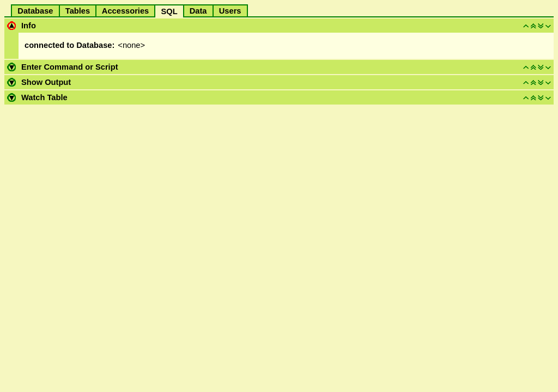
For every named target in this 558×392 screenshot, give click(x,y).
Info (29, 26)
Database (35, 11)
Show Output (46, 82)
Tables (78, 11)
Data (198, 11)
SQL (169, 11)
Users (230, 11)
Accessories (125, 11)
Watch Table (44, 97)
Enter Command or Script (70, 67)
